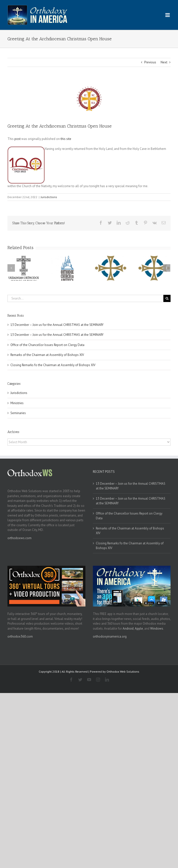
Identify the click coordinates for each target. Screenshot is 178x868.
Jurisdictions (49, 197)
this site (66, 139)
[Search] (167, 298)
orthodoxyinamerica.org (110, 636)
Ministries (17, 403)
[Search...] (85, 298)
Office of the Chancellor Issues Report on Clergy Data (47, 345)
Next (164, 62)
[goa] (89, 99)
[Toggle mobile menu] (168, 15)
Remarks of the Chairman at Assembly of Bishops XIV (47, 355)
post (18, 139)
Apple (139, 629)
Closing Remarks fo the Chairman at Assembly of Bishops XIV (53, 365)
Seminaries (18, 413)
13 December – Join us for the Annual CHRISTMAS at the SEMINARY (57, 325)
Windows (157, 629)
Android (128, 629)
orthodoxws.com (19, 538)
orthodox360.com (20, 636)
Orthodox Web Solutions (123, 672)
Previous (150, 62)
